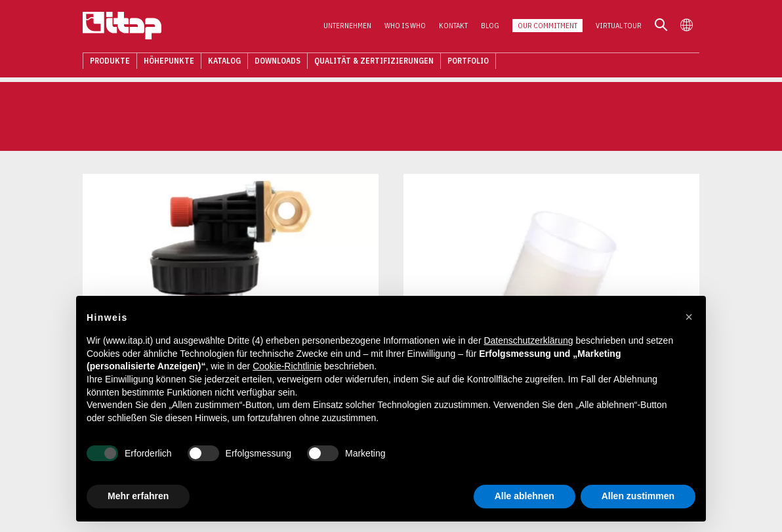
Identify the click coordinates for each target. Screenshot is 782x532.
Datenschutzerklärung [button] (528, 340)
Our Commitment (547, 27)
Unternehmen (347, 27)
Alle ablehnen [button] (525, 496)
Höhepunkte (169, 62)
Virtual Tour (619, 27)
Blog (490, 27)
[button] (689, 317)
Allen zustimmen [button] (638, 496)
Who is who (405, 27)
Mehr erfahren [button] (138, 496)
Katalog (224, 62)
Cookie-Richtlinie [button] (287, 366)
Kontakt (453, 27)
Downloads (278, 62)
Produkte (110, 62)
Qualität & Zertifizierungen (374, 62)
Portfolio (468, 62)
